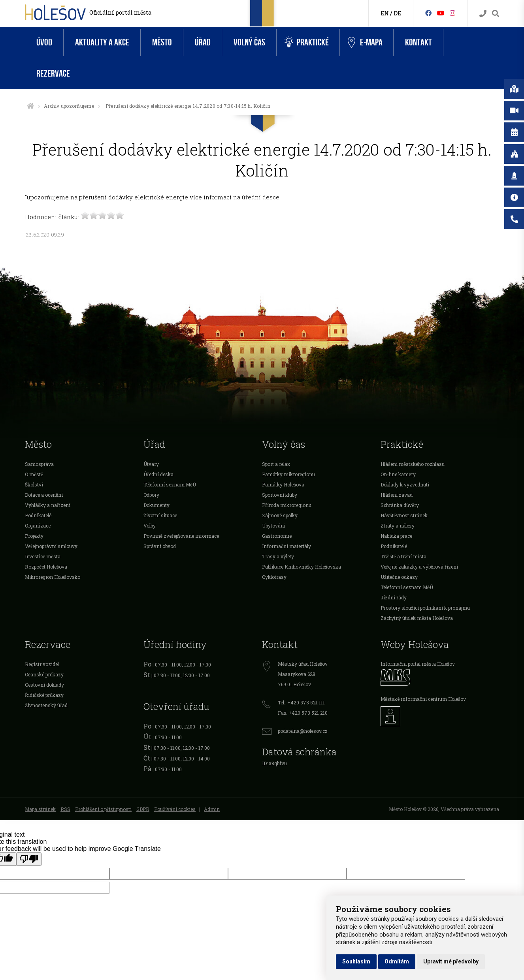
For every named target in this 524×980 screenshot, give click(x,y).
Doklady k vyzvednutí (405, 484)
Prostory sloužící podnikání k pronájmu (425, 608)
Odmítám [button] (397, 961)
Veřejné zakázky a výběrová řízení (419, 567)
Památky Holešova (283, 484)
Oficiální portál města (120, 12)
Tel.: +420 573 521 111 (301, 702)
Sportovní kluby (280, 495)
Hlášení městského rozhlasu (413, 464)
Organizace (38, 526)
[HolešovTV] (441, 13)
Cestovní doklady (44, 685)
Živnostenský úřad (46, 705)
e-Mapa (365, 43)
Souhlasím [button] (356, 961)
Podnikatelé (38, 515)
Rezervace (53, 74)
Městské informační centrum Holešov (423, 699)
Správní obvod (160, 546)
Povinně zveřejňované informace (181, 536)
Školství (34, 484)
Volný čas (249, 42)
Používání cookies (175, 809)
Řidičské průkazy (44, 695)
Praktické (307, 42)
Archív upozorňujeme (69, 106)
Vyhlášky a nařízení (48, 505)
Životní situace (160, 515)
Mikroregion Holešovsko (53, 577)
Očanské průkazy (44, 674)
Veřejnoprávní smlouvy (51, 546)
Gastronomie (277, 536)
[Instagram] (452, 13)
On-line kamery (398, 474)
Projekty (34, 536)
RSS (65, 809)
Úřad (203, 42)
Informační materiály (287, 546)
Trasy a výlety (278, 556)
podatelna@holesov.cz (303, 731)
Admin (212, 809)
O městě (34, 474)
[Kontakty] (483, 14)
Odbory (151, 495)
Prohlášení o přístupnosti (103, 809)
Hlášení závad (397, 495)
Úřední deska (158, 474)
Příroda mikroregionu (287, 505)
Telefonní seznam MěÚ (170, 484)
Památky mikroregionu (288, 474)
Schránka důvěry (400, 505)
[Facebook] (428, 13)
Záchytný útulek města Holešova (417, 618)
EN (385, 13)
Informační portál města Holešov (418, 664)
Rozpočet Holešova (46, 567)
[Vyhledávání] (496, 14)
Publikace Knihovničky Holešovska (302, 567)
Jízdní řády (394, 597)
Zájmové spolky (280, 515)
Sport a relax (276, 464)
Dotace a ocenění (44, 495)
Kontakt (418, 42)
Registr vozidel (42, 664)
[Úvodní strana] (30, 106)
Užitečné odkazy (399, 577)
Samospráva (39, 464)
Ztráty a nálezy (398, 526)
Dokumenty (156, 505)
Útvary (151, 464)
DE (397, 13)
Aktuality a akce (102, 42)
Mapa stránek (40, 809)
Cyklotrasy (274, 577)
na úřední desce (255, 197)
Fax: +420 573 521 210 (303, 713)
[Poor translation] (29, 859)
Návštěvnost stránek (404, 515)
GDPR (143, 809)
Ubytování (274, 526)
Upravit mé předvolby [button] (451, 961)
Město (162, 42)
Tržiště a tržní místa (403, 556)
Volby (150, 526)
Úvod (44, 42)
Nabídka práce (396, 536)
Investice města (43, 556)
